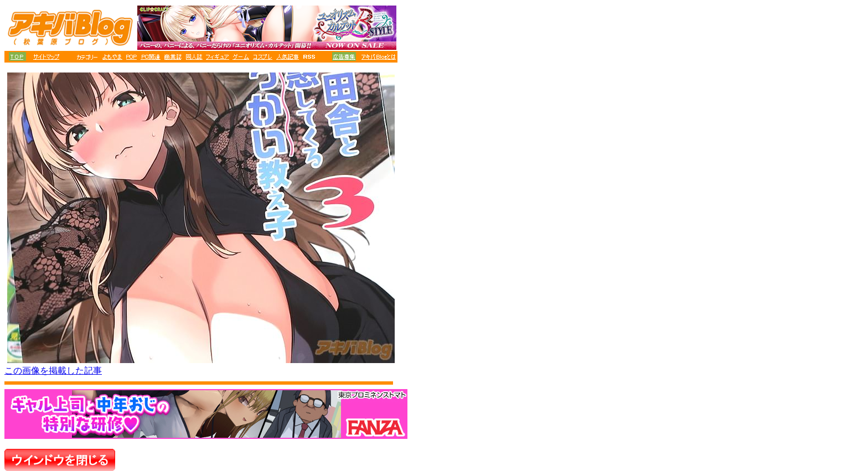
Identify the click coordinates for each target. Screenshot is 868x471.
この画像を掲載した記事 (53, 371)
